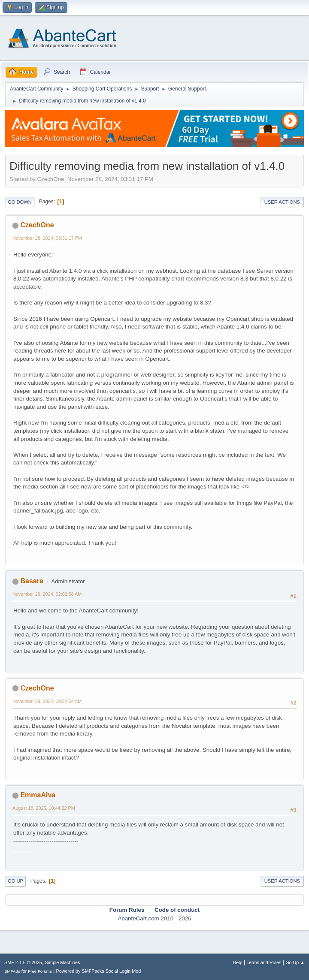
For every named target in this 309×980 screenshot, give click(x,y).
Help (238, 962)
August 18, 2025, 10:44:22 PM (44, 808)
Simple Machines (62, 962)
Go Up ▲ (295, 962)
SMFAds (12, 971)
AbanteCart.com (138, 918)
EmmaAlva (38, 795)
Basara (32, 581)
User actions (282, 202)
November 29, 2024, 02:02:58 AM (47, 594)
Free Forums (40, 971)
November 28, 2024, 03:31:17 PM (47, 238)
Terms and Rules (264, 962)
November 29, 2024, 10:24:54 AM (47, 701)
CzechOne (37, 225)
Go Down (20, 202)
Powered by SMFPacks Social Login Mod (99, 971)
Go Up (15, 881)
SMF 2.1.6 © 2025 (23, 962)
